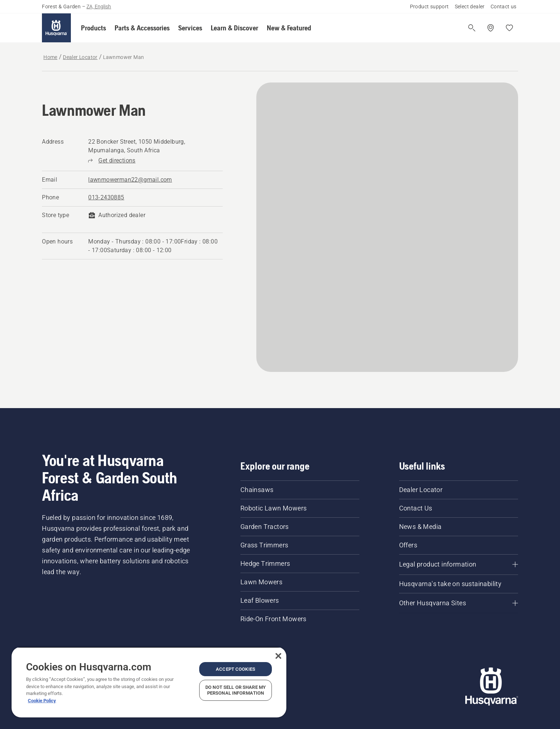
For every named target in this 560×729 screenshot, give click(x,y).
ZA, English (99, 7)
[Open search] (472, 28)
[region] (149, 682)
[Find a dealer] (491, 28)
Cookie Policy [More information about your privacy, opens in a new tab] (42, 701)
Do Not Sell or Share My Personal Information (236, 690)
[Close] (278, 656)
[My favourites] (509, 28)
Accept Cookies (236, 669)
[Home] (56, 28)
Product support (429, 7)
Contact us (504, 7)
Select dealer (470, 7)
